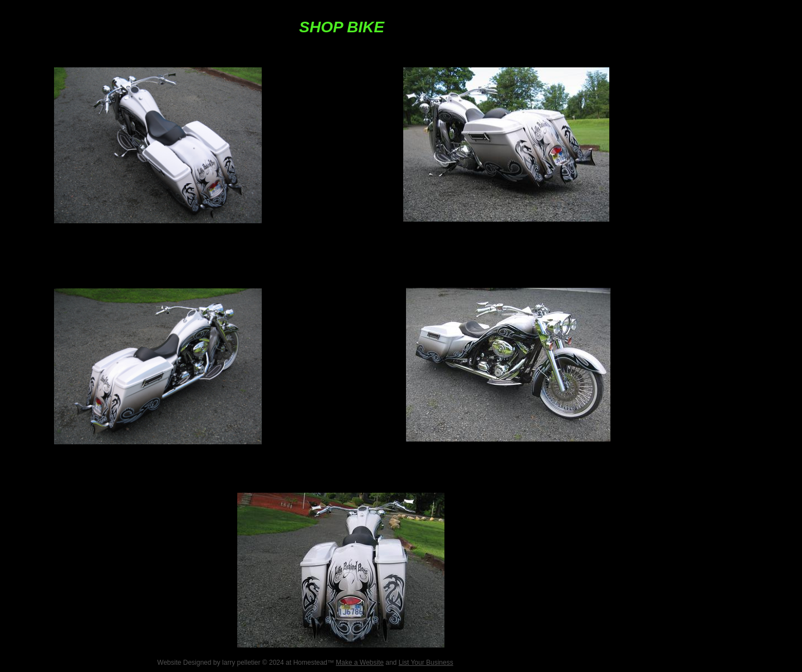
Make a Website (360, 663)
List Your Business (426, 663)
